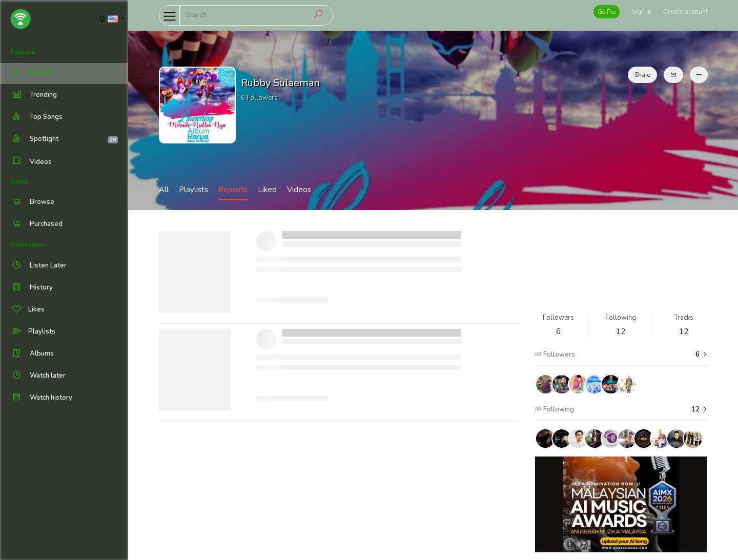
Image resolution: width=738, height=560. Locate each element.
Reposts (233, 190)
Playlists (193, 190)
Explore (23, 52)
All (164, 190)
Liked (267, 190)
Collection (27, 245)
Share (642, 75)
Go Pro (607, 12)
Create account (685, 12)
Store (19, 182)
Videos (31, 162)
